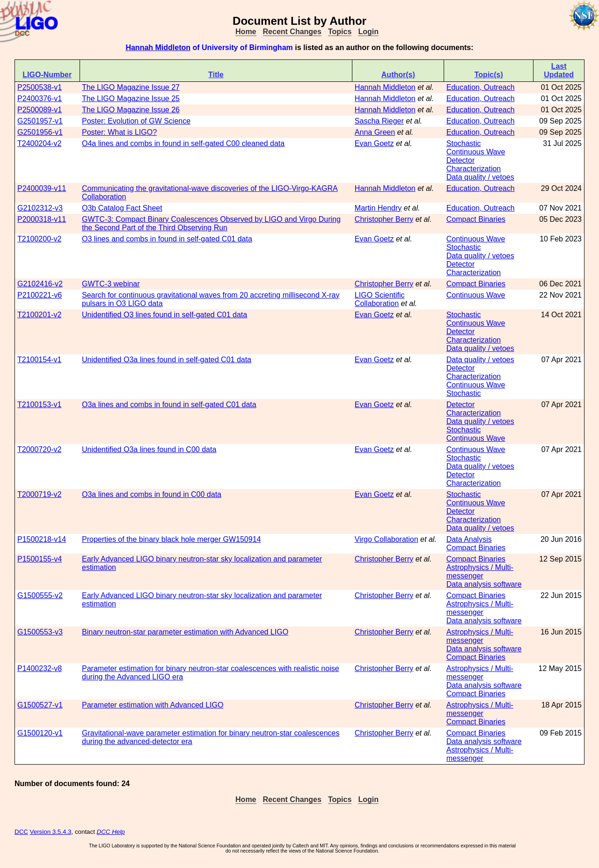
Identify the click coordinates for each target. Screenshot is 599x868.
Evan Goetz (374, 143)
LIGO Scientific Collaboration (380, 299)
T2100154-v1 (39, 360)
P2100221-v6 (40, 295)
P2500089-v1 (40, 110)
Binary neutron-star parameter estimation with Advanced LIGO (185, 632)
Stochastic (464, 143)
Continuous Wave (476, 152)
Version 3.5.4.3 (51, 832)
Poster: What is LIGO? (119, 132)
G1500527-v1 (40, 705)
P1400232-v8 (40, 668)
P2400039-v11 (42, 188)
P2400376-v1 (40, 98)
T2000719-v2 (39, 494)
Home (246, 32)
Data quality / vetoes (480, 177)
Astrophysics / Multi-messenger (480, 572)
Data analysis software (484, 584)
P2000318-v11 (42, 219)
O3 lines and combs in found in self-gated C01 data (167, 239)
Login (368, 32)
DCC (21, 832)
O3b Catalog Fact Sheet (122, 208)
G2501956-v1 (40, 132)
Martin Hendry (378, 208)
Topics (340, 32)
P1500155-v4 (40, 559)
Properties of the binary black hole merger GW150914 (171, 539)
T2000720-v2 (39, 449)
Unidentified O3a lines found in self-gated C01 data (167, 360)
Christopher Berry (384, 219)
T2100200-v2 (39, 239)
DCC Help (111, 832)
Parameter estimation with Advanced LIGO (153, 705)
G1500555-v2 (40, 595)
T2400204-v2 (39, 143)
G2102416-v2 (40, 284)
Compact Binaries (476, 219)
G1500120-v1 (40, 733)
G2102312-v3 (40, 208)
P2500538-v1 (40, 87)
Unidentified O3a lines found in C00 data (149, 449)
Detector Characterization (474, 164)
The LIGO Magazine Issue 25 (131, 98)
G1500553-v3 (40, 632)
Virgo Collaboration (387, 539)
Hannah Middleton (158, 47)
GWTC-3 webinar (111, 284)
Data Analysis (469, 539)
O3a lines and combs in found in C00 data (152, 494)
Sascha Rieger (379, 121)
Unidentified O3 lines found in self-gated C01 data (164, 315)
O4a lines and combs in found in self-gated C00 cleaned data (183, 143)
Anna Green (375, 132)
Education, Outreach (481, 87)
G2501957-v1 (40, 121)
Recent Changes (292, 32)
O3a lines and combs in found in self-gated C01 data (169, 405)
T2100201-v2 (39, 315)
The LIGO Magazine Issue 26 (131, 110)
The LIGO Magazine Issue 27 (131, 87)
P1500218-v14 (42, 539)
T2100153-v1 (39, 405)
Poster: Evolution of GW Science (136, 121)
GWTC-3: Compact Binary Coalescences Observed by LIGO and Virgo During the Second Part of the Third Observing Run (211, 223)
